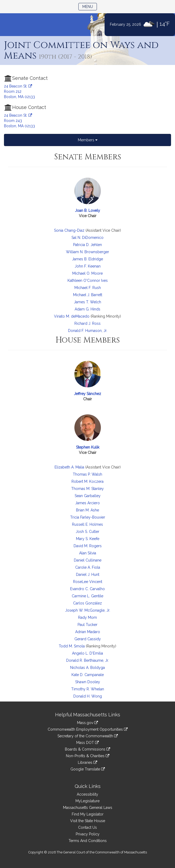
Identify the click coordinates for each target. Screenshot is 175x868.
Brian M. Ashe (87, 510)
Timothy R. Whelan (88, 689)
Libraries (87, 762)
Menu (90, 6)
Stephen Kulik (88, 447)
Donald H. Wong (88, 696)
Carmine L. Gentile (87, 596)
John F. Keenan (88, 266)
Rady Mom (87, 617)
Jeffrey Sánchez (87, 394)
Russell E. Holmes (87, 524)
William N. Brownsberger (87, 252)
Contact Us (87, 827)
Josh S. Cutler (87, 532)
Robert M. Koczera (87, 481)
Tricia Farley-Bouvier (88, 517)
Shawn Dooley (88, 682)
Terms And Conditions (88, 841)
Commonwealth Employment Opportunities (88, 729)
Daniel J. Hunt (88, 575)
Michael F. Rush (88, 288)
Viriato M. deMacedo (72, 316)
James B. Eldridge (87, 259)
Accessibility (87, 794)
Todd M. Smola (72, 646)
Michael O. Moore (87, 273)
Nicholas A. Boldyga (87, 668)
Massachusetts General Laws (88, 808)
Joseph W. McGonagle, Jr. (88, 610)
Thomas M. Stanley (87, 489)
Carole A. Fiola (88, 567)
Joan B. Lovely (87, 211)
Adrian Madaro (88, 632)
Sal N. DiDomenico (87, 238)
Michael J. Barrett (88, 295)
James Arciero (87, 503)
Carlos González (87, 603)
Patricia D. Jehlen (87, 245)
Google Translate (88, 769)
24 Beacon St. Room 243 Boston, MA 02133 (19, 121)
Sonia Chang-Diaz (69, 230)
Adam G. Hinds (87, 309)
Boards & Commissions (87, 749)
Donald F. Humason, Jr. (88, 331)
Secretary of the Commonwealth (88, 736)
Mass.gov (87, 723)
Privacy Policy (88, 834)
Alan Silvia (88, 553)
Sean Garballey (88, 496)
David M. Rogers (88, 546)
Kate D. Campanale (88, 675)
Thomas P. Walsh (87, 474)
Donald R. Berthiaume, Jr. (87, 660)
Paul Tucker (87, 625)
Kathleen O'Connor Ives (88, 280)
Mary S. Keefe (88, 539)
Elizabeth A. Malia (69, 467)
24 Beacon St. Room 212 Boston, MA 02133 (19, 91)
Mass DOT (87, 743)
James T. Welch (87, 302)
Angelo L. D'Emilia (87, 653)
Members (88, 140)
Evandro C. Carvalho (87, 589)
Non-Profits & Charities (88, 756)
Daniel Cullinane (88, 560)
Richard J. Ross (87, 323)
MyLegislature (87, 801)
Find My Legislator (88, 814)
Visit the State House (88, 821)
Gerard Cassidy (88, 639)
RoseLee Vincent (88, 582)
